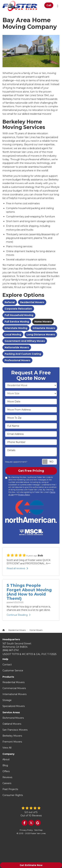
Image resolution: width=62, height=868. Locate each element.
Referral (10, 302)
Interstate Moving (16, 328)
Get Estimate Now (31, 865)
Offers (6, 771)
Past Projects (10, 789)
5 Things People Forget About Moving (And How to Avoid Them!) (29, 592)
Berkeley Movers (12, 736)
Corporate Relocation (18, 309)
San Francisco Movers (15, 730)
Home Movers (43, 322)
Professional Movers (17, 360)
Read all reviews (17, 568)
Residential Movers (32, 302)
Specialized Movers (14, 706)
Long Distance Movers (41, 335)
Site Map (38, 830)
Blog (5, 765)
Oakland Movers (12, 724)
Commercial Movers (14, 688)
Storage (7, 700)
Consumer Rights (13, 795)
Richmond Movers (13, 718)
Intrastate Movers (44, 328)
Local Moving (13, 335)
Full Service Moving (17, 322)
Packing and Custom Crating (23, 354)
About (6, 759)
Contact (7, 665)
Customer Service (13, 671)
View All (7, 748)
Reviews (7, 777)
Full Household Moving (19, 315)
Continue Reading (19, 615)
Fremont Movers (12, 742)
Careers (7, 783)
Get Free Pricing (31, 471)
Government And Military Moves (25, 341)
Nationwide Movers (17, 347)
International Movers (14, 694)
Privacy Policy (24, 495)
